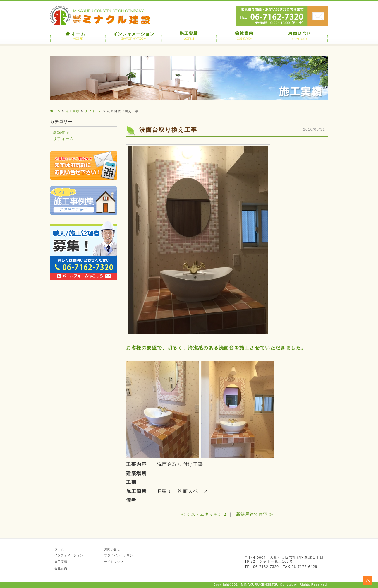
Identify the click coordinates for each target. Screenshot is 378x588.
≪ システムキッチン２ (204, 514)
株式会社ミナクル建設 (101, 15)
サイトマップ (114, 562)
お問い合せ (318, 15)
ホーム (55, 111)
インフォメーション (69, 555)
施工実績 (73, 111)
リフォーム (93, 111)
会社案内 (61, 568)
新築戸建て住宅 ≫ (255, 514)
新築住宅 (61, 133)
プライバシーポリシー (120, 555)
